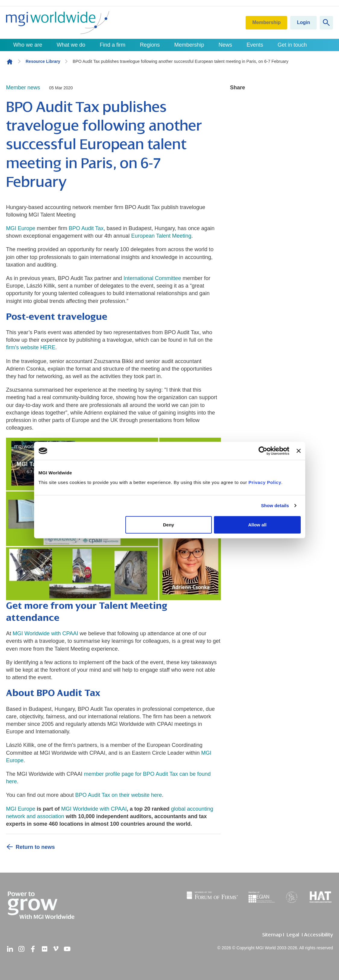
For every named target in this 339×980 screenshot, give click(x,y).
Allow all (257, 524)
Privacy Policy (265, 482)
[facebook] (33, 949)
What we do (71, 45)
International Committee (152, 278)
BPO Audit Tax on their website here (119, 795)
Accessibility (319, 935)
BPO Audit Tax (86, 228)
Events (255, 45)
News (225, 45)
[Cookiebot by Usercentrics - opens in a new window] (263, 451)
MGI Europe (21, 228)
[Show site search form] (326, 23)
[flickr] (44, 949)
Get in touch (292, 45)
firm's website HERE (31, 347)
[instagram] (21, 949)
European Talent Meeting (161, 236)
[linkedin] (10, 949)
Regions (150, 45)
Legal (293, 935)
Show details (275, 505)
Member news (23, 88)
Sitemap (272, 935)
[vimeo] (56, 949)
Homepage (10, 62)
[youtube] (67, 949)
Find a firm (113, 45)
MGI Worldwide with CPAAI (45, 633)
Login (303, 22)
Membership (266, 22)
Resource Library (43, 61)
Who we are (28, 45)
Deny (169, 524)
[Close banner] (299, 451)
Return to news (35, 847)
